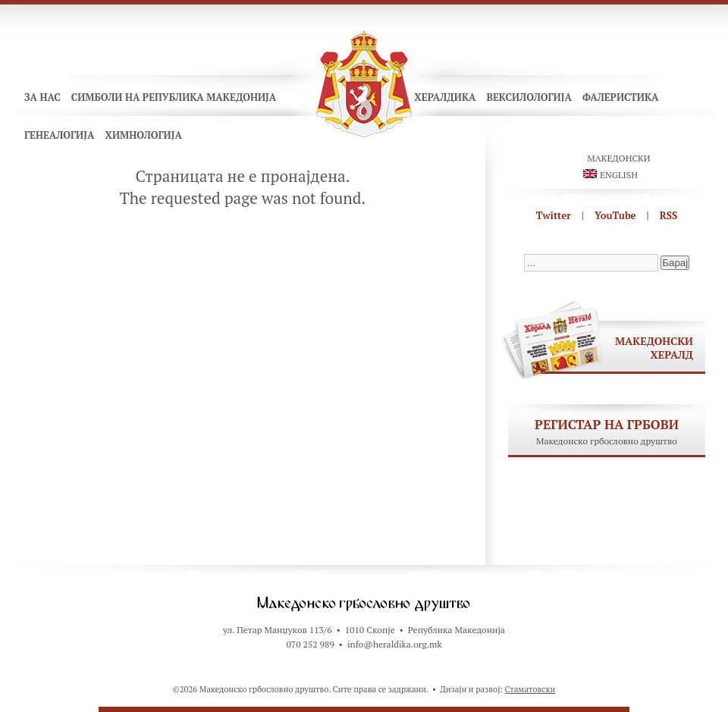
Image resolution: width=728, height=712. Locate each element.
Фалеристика (621, 97)
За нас (42, 97)
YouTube (615, 215)
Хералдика (445, 97)
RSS (669, 215)
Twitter (554, 215)
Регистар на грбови (607, 424)
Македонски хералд (654, 348)
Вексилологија (529, 97)
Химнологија (143, 135)
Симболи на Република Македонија (174, 97)
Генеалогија (59, 135)
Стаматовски (530, 689)
